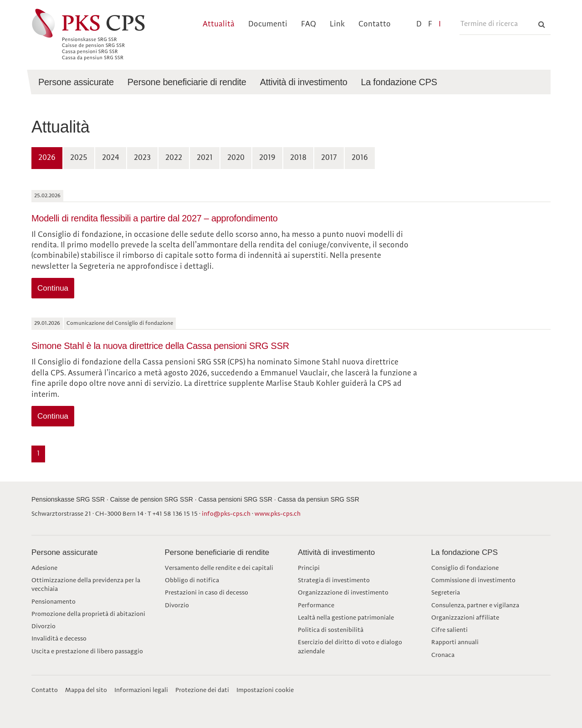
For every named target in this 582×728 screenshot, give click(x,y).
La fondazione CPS (465, 552)
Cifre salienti (449, 630)
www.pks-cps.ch (278, 514)
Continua (53, 288)
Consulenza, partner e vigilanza (475, 605)
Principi (309, 568)
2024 (111, 158)
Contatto (375, 24)
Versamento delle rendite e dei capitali (219, 568)
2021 (205, 158)
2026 (47, 158)
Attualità (219, 24)
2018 (298, 158)
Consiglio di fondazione (465, 568)
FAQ (309, 24)
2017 (329, 158)
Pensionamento (54, 602)
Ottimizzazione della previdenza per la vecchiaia (86, 585)
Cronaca (443, 655)
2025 (79, 158)
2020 (236, 158)
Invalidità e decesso (59, 639)
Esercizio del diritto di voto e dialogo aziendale (350, 647)
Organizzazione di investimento (343, 593)
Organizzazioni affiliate (465, 618)
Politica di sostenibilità (331, 630)
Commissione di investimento (473, 580)
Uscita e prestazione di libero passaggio (87, 651)
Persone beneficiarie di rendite (217, 552)
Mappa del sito (86, 690)
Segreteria (446, 593)
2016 (360, 158)
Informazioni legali (141, 690)
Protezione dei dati (202, 690)
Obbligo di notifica (192, 580)
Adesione (44, 568)
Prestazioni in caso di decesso (207, 593)
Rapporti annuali (455, 642)
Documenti (268, 24)
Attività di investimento (336, 552)
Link (337, 24)
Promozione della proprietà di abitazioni (88, 614)
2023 (142, 158)
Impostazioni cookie (265, 690)
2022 (174, 158)
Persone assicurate (65, 552)
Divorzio (43, 626)
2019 (267, 158)
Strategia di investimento (334, 580)
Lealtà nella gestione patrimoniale (346, 618)
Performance (316, 605)
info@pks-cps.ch (226, 514)
